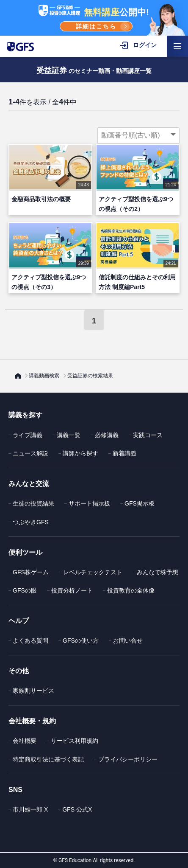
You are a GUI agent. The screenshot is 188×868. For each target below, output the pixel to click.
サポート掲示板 (89, 503)
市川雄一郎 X (30, 809)
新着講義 (124, 453)
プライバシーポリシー (128, 759)
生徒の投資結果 (33, 503)
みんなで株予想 (158, 572)
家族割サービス (33, 691)
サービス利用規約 (75, 741)
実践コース (148, 435)
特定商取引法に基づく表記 (48, 759)
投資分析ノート (72, 590)
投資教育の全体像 (131, 590)
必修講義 (107, 435)
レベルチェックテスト (93, 572)
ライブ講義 (28, 435)
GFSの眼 (25, 590)
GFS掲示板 (140, 503)
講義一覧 (69, 435)
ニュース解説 (30, 453)
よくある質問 (30, 640)
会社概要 (25, 741)
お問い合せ (128, 640)
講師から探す (80, 453)
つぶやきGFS (31, 522)
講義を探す (25, 415)
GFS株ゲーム (31, 572)
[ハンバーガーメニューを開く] (177, 46)
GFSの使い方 (81, 640)
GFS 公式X (77, 809)
